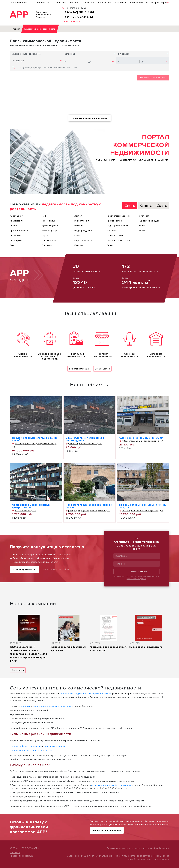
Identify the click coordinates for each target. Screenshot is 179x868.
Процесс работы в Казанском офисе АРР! (68, 649)
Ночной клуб (49, 221)
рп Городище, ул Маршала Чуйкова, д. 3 (88, 511)
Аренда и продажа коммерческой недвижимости (50, 356)
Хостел (78, 216)
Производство (114, 221)
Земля (142, 231)
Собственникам (106, 160)
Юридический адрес (150, 221)
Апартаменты (17, 221)
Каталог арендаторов (157, 3)
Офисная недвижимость (129, 355)
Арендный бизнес (19, 231)
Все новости (18, 670)
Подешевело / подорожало (146, 647)
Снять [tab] (130, 205)
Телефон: (120, 564)
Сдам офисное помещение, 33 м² (141, 438)
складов (49, 750)
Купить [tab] (146, 205)
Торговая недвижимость (103, 355)
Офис (77, 236)
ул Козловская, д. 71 (24, 511)
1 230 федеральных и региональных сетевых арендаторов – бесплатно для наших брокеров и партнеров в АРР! (28, 654)
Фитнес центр (49, 231)
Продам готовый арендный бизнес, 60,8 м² (89, 506)
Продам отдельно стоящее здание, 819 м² (35, 439)
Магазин (79, 226)
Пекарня (79, 245)
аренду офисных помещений (27, 746)
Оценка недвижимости (23, 355)
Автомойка (16, 236)
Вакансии (75, 3)
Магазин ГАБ (43, 3)
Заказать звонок (137, 572)
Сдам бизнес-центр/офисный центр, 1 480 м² (31, 506)
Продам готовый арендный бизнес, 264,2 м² (143, 506)
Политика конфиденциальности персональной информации (138, 848)
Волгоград (22, 3)
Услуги (143, 226)
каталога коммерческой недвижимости (111, 785)
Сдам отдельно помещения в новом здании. (85, 439)
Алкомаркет (16, 216)
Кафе (45, 216)
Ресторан (112, 231)
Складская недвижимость (156, 355)
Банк (12, 245)
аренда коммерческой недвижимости (52, 706)
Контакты (15, 853)
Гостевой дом (49, 240)
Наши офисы (104, 3)
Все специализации (79, 369)
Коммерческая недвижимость (26, 54)
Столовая (144, 216)
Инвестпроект (82, 221)
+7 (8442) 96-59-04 (24, 569)
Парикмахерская (83, 240)
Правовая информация (22, 856)
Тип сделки (123, 54)
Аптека (14, 226)
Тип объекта (18, 61)
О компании (60, 3)
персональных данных (136, 579)
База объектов (102, 369)
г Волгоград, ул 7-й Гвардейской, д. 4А (141, 441)
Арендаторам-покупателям (137, 160)
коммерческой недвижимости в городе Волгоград (85, 694)
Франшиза (120, 3)
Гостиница (47, 245)
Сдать (162, 205)
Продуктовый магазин (118, 216)
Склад (110, 245)
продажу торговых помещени (27, 750)
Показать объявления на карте (89, 118)
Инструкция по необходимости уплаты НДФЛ (108, 649)
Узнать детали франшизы (107, 830)
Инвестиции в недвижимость (76, 355)
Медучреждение (83, 231)
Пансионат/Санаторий (118, 240)
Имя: (118, 556)
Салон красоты (115, 236)
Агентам (163, 160)
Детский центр (50, 226)
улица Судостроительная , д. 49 (84, 444)
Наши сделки (137, 3)
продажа (26, 706)
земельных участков (54, 746)
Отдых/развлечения (117, 226)
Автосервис (16, 240)
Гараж (45, 236)
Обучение (89, 3)
